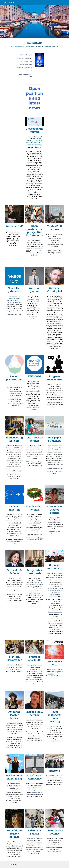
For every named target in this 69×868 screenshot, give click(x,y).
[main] (34, 45)
